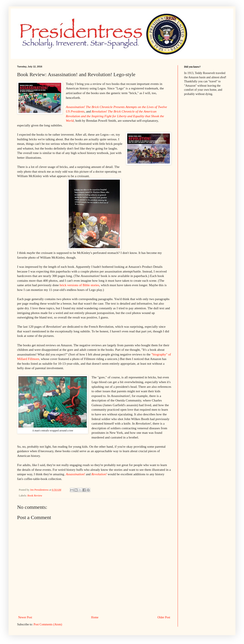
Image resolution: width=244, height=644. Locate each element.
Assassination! (75, 474)
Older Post (164, 617)
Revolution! (99, 474)
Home (95, 617)
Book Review (35, 496)
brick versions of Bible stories (80, 285)
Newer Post (25, 617)
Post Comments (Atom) (48, 624)
